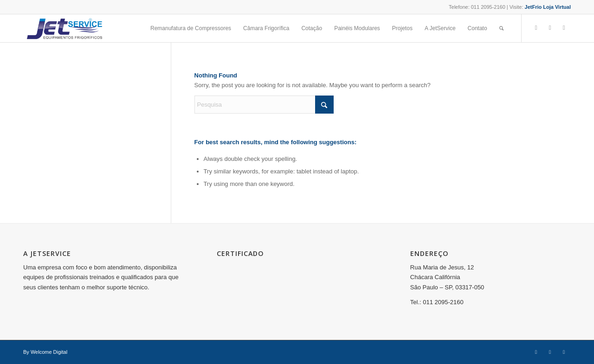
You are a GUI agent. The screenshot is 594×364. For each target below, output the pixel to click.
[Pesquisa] (501, 28)
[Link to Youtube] (564, 28)
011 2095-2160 (488, 7)
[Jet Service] (65, 28)
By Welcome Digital (45, 352)
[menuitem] (191, 28)
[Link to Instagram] (550, 28)
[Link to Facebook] (536, 28)
